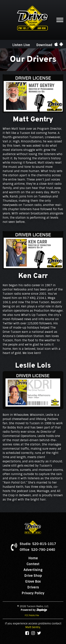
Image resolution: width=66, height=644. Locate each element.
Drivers (33, 587)
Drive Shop (33, 576)
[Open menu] (60, 20)
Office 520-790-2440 (37, 550)
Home (33, 558)
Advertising (33, 570)
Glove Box (33, 582)
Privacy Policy (33, 593)
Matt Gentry (33, 627)
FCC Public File (32, 615)
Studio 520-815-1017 (38, 544)
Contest (33, 564)
